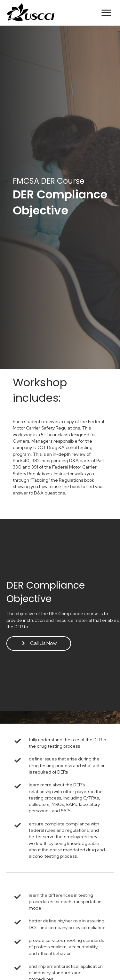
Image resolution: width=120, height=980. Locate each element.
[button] (106, 13)
